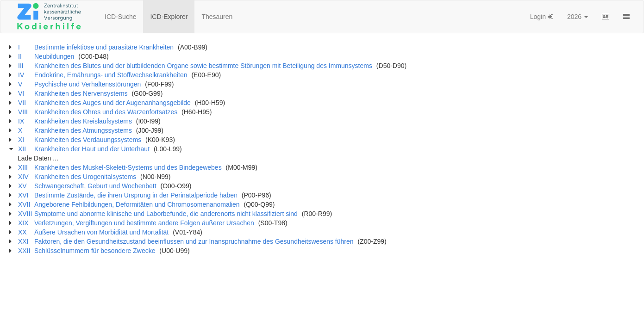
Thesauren (217, 17)
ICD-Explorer (169, 17)
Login (542, 17)
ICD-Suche (120, 17)
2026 (578, 17)
